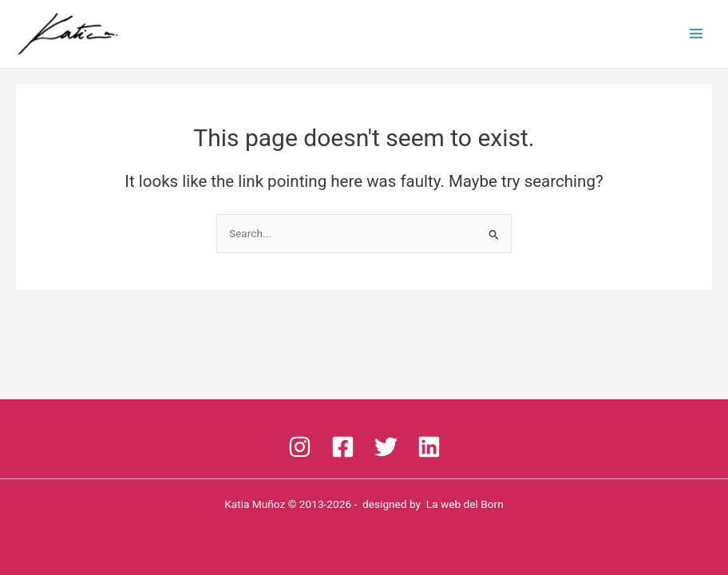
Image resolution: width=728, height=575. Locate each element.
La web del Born (465, 504)
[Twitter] (386, 447)
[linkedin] (429, 447)
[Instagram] (300, 447)
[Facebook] (343, 447)
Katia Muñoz (255, 504)
